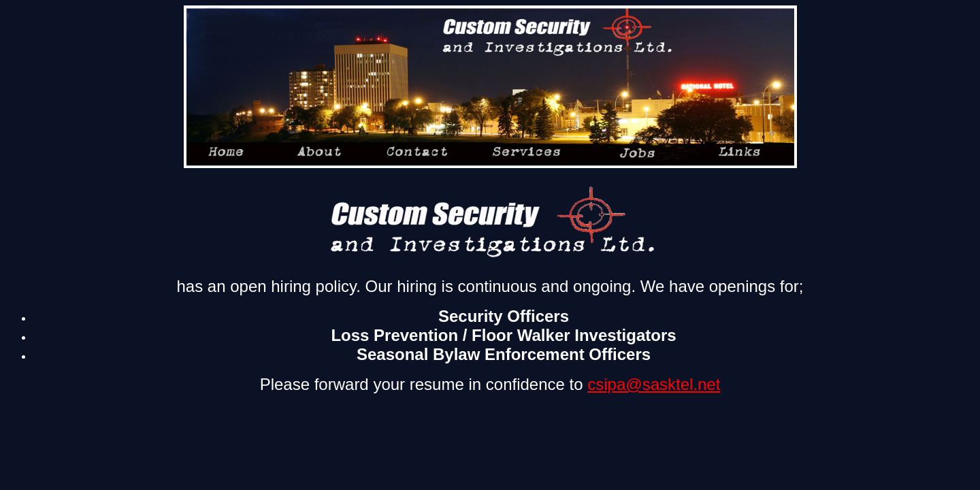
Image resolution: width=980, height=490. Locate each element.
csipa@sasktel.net (654, 384)
